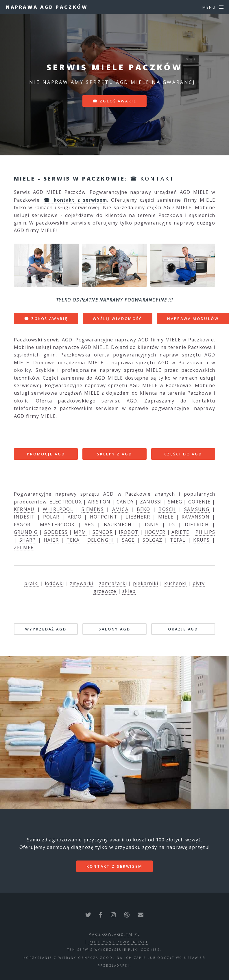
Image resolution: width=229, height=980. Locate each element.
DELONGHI (101, 540)
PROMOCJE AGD (46, 454)
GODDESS (56, 532)
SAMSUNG (197, 509)
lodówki (54, 583)
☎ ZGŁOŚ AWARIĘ (46, 319)
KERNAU (24, 509)
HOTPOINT (104, 517)
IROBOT (129, 532)
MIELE (166, 517)
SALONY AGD (114, 629)
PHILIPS (205, 532)
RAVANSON (196, 517)
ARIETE (180, 532)
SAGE (128, 540)
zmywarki (82, 583)
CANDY (125, 502)
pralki (32, 583)
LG (172, 525)
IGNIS (152, 525)
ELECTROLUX (66, 502)
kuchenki (176, 583)
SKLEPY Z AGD (114, 454)
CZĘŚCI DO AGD (183, 454)
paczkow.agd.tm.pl (114, 934)
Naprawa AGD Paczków (47, 7)
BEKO (144, 509)
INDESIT (24, 517)
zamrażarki (113, 583)
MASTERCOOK (57, 525)
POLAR (51, 517)
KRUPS (201, 540)
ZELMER (24, 547)
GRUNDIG (26, 532)
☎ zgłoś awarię (114, 101)
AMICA (120, 509)
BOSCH (167, 509)
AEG (89, 525)
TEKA (73, 540)
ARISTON (99, 502)
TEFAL (178, 540)
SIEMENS (93, 509)
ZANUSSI (151, 502)
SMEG (175, 502)
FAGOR (22, 525)
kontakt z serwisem (114, 866)
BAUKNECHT (120, 525)
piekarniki (146, 583)
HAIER (51, 540)
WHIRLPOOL (58, 509)
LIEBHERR (138, 517)
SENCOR (103, 532)
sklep (129, 591)
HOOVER (155, 532)
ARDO (75, 517)
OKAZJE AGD (183, 629)
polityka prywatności (118, 942)
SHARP (28, 540)
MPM (80, 532)
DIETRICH (197, 525)
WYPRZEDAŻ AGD (46, 629)
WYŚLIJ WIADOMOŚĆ (118, 319)
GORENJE (199, 502)
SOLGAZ (152, 540)
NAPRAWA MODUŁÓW (193, 319)
